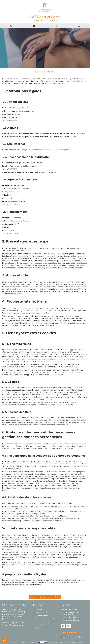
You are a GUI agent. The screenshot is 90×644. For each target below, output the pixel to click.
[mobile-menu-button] (79, 26)
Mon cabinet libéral (75, 642)
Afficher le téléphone (72, 620)
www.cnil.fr (68, 405)
